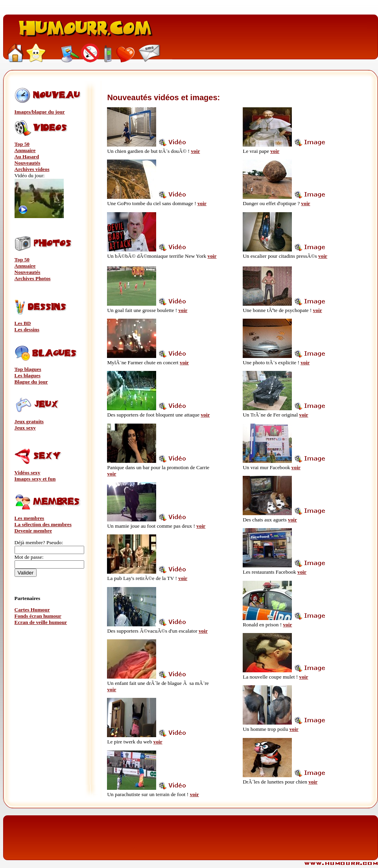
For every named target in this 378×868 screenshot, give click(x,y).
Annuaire (25, 150)
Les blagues (28, 375)
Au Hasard (27, 157)
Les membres (30, 518)
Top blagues (28, 369)
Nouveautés (28, 163)
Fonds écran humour (38, 616)
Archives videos (32, 169)
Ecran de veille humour (41, 622)
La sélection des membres (43, 524)
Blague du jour (31, 382)
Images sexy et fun (35, 479)
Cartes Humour (32, 610)
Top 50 (22, 144)
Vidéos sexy (28, 473)
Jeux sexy (25, 428)
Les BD (23, 323)
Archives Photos (33, 278)
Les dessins (27, 329)
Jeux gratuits (29, 421)
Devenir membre (33, 531)
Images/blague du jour (40, 112)
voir (195, 151)
